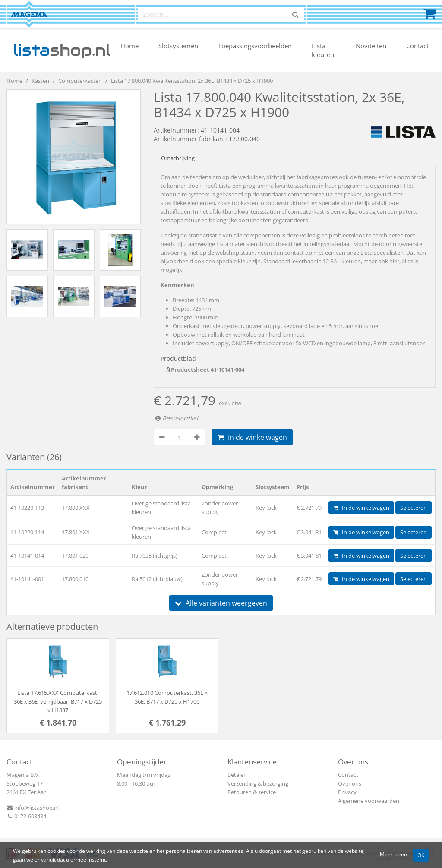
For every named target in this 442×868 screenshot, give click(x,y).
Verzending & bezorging (258, 783)
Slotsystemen (178, 46)
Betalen (237, 775)
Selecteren (414, 508)
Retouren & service (252, 792)
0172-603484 (26, 816)
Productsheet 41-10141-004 (205, 369)
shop (62, 50)
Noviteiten (371, 46)
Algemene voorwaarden (369, 801)
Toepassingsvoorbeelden (255, 46)
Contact (417, 46)
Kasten (40, 81)
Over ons (350, 783)
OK (421, 855)
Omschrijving (178, 158)
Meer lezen (393, 854)
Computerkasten (80, 81)
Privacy (347, 792)
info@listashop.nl (33, 808)
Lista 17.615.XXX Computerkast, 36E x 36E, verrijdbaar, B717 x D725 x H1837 (58, 701)
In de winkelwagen (252, 437)
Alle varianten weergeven (221, 603)
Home (129, 46)
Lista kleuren (323, 50)
